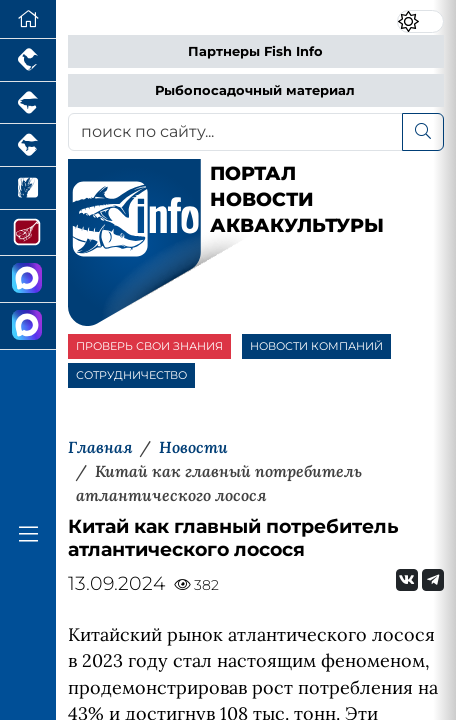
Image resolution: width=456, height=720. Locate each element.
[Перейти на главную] (28, 19)
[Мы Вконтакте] (407, 580)
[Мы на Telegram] (433, 580)
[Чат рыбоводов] (28, 326)
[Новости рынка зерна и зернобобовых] (28, 188)
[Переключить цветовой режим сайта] (420, 22)
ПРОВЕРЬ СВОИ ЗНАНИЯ (149, 346)
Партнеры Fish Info (255, 51)
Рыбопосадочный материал (255, 90)
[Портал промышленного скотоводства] (28, 145)
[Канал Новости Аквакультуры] (28, 279)
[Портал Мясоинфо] (28, 233)
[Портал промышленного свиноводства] (28, 103)
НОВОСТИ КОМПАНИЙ (316, 346)
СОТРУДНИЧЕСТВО (131, 375)
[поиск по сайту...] (235, 132)
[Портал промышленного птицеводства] (28, 60)
